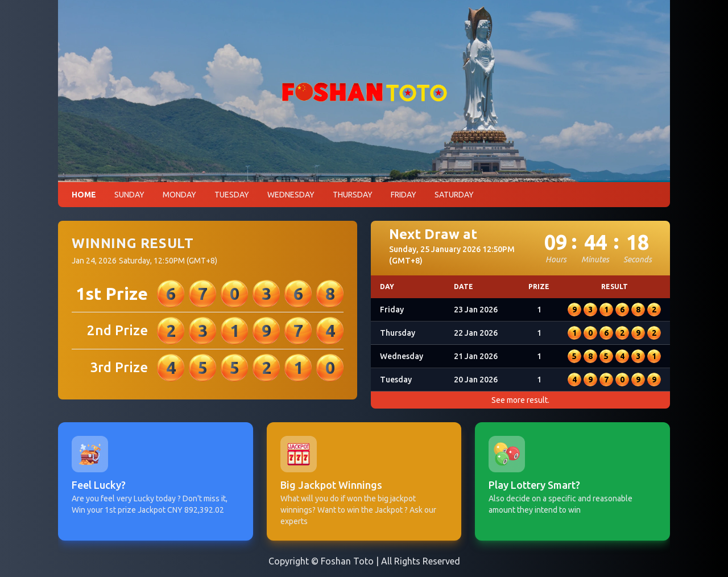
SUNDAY (129, 195)
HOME (84, 195)
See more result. (520, 400)
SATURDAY (454, 195)
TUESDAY (232, 195)
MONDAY (179, 195)
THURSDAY (353, 195)
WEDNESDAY (291, 195)
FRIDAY (404, 195)
